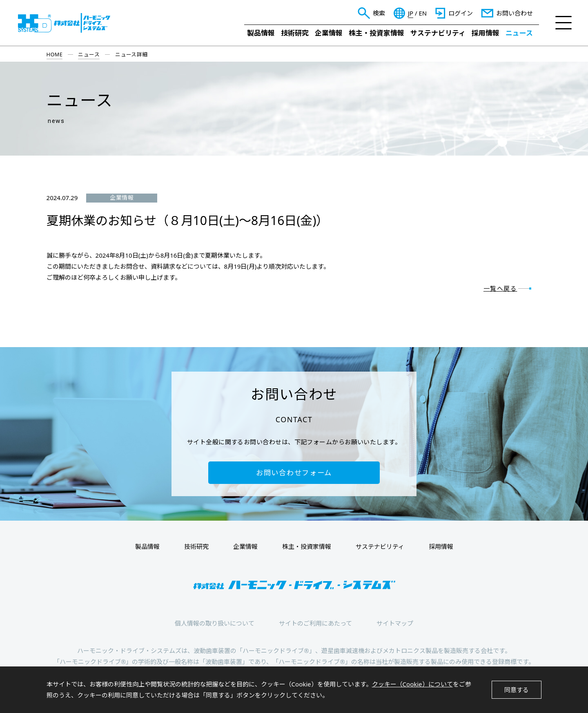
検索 (379, 13)
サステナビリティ (438, 33)
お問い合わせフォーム (294, 473)
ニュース (519, 33)
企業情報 (329, 33)
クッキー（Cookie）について (412, 684)
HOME (55, 54)
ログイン (461, 13)
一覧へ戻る (500, 288)
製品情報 (261, 33)
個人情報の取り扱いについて (215, 623)
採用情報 (486, 33)
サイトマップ (395, 623)
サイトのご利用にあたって (315, 623)
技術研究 (295, 33)
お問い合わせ (514, 13)
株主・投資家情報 (376, 33)
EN (423, 13)
